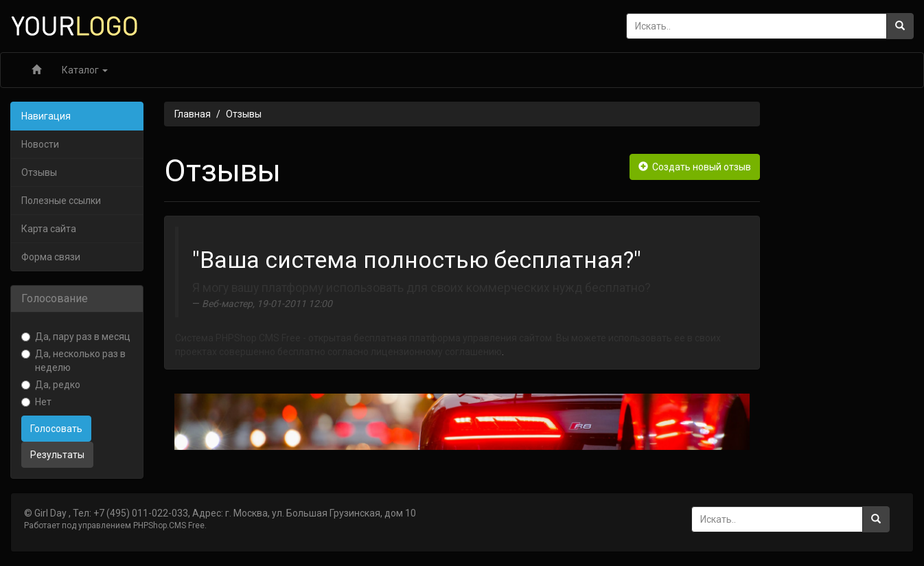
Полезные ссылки (61, 201)
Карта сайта (49, 229)
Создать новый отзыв (695, 167)
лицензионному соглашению (436, 352)
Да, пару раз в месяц (76, 337)
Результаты (57, 455)
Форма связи (51, 257)
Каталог (85, 70)
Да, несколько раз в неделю (73, 361)
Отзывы (39, 172)
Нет (36, 402)
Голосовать (56, 429)
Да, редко (51, 385)
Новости (40, 144)
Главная (193, 114)
